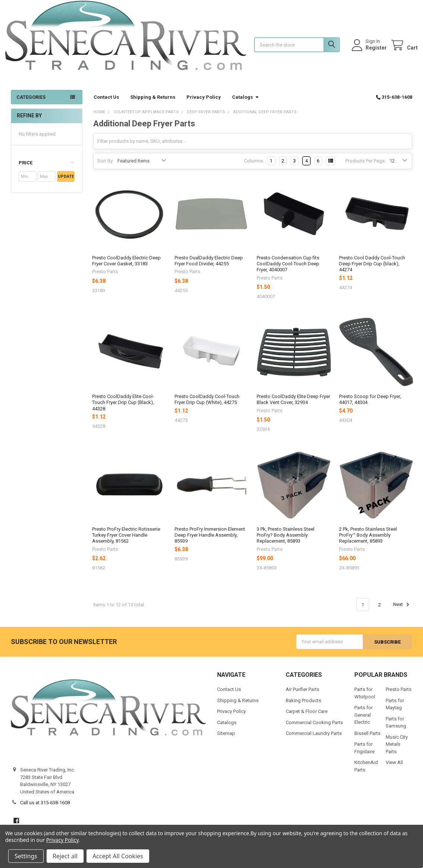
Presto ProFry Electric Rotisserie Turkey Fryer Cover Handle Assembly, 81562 (126, 541)
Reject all (65, 856)
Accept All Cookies (118, 856)
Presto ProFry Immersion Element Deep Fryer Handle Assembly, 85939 (210, 541)
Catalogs (246, 103)
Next (402, 610)
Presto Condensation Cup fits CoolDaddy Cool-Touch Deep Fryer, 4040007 (288, 269)
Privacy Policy (204, 103)
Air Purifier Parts (303, 695)
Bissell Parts (367, 738)
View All (394, 768)
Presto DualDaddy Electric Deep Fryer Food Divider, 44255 (209, 266)
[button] (47, 169)
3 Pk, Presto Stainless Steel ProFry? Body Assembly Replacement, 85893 (286, 541)
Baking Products (303, 706)
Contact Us (106, 103)
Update (66, 182)
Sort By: (106, 166)
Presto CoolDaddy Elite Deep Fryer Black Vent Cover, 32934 (293, 405)
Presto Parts (399, 695)
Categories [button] (31, 103)
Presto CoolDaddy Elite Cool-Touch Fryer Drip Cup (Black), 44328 (123, 408)
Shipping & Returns (153, 103)
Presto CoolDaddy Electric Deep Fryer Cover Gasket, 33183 (126, 266)
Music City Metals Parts (397, 749)
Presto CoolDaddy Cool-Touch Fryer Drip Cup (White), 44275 (207, 405)
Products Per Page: (366, 166)
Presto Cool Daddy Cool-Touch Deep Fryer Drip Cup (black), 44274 (372, 269)
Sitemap (226, 739)
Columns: (254, 166)
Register (371, 50)
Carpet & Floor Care (307, 717)
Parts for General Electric (364, 720)
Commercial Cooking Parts (314, 728)
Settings (26, 856)
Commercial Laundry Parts (314, 739)
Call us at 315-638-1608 (45, 808)
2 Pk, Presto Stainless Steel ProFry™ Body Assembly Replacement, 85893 (368, 541)
